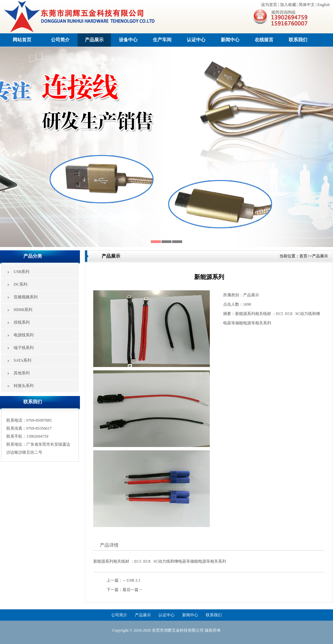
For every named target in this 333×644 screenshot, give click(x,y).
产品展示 (94, 40)
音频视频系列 (26, 297)
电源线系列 (24, 335)
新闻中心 (230, 40)
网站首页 (22, 40)
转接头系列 (24, 386)
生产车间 (162, 40)
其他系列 (22, 373)
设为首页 (269, 5)
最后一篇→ (133, 590)
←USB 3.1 (131, 580)
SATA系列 (22, 360)
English (324, 5)
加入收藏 (288, 5)
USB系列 (21, 272)
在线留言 (264, 40)
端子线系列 (24, 348)
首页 (303, 256)
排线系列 (22, 322)
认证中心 (196, 40)
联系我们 (298, 40)
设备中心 (128, 40)
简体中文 (307, 5)
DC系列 (20, 284)
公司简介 (60, 40)
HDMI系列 (23, 310)
